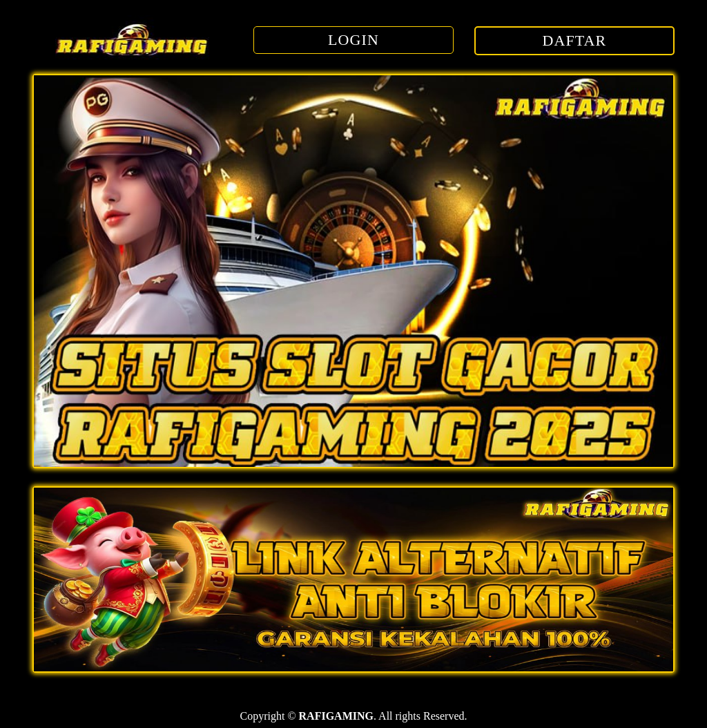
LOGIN (353, 40)
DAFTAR (575, 40)
